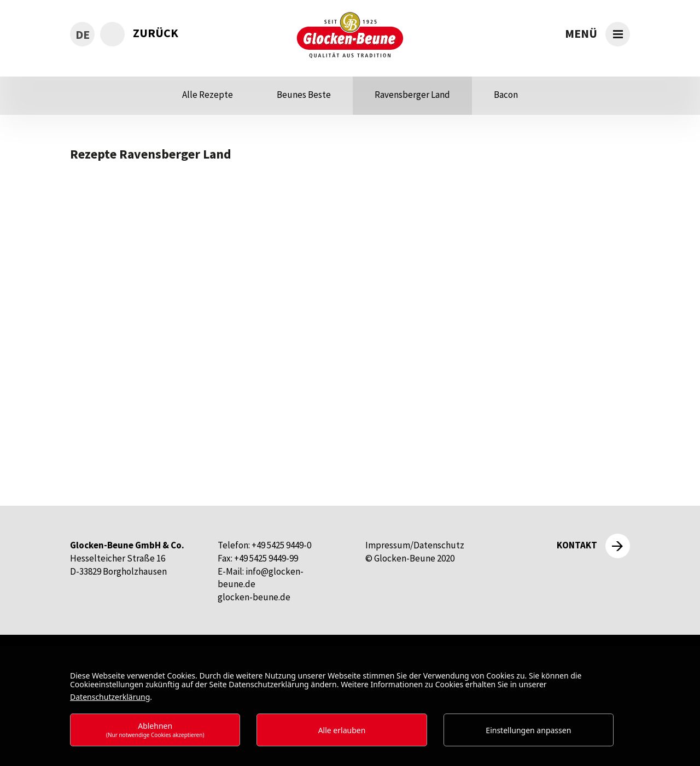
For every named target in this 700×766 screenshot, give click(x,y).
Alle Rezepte (208, 95)
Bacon (506, 95)
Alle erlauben (342, 730)
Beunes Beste (304, 95)
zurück (156, 33)
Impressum (388, 545)
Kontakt (577, 545)
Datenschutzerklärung (110, 697)
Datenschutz (439, 545)
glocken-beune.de (254, 597)
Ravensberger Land (412, 95)
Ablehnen (155, 730)
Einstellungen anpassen (528, 730)
